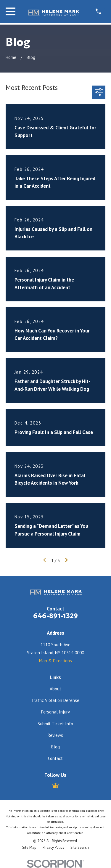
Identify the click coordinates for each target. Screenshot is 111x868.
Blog (55, 747)
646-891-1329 (55, 616)
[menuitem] (29, 847)
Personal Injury (55, 712)
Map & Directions (55, 661)
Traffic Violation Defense (55, 700)
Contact (55, 758)
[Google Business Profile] (55, 786)
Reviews (55, 735)
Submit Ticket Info (55, 724)
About (55, 689)
